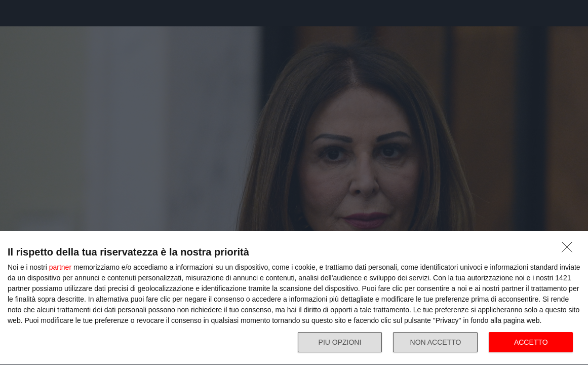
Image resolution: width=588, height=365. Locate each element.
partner (60, 267)
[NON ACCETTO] (570, 250)
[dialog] (294, 298)
